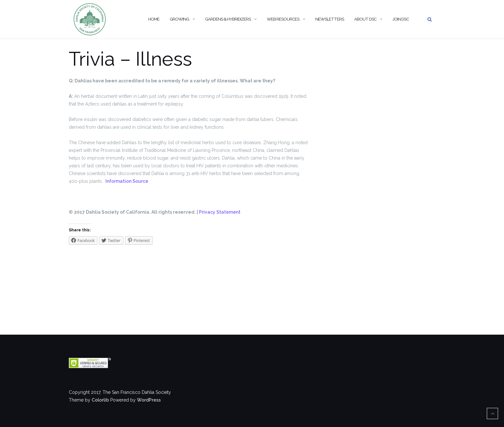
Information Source (127, 181)
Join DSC (401, 19)
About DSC (365, 19)
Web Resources (283, 19)
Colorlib (100, 400)
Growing (179, 19)
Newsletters (330, 19)
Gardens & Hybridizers (228, 19)
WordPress (149, 400)
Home (154, 19)
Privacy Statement (220, 212)
